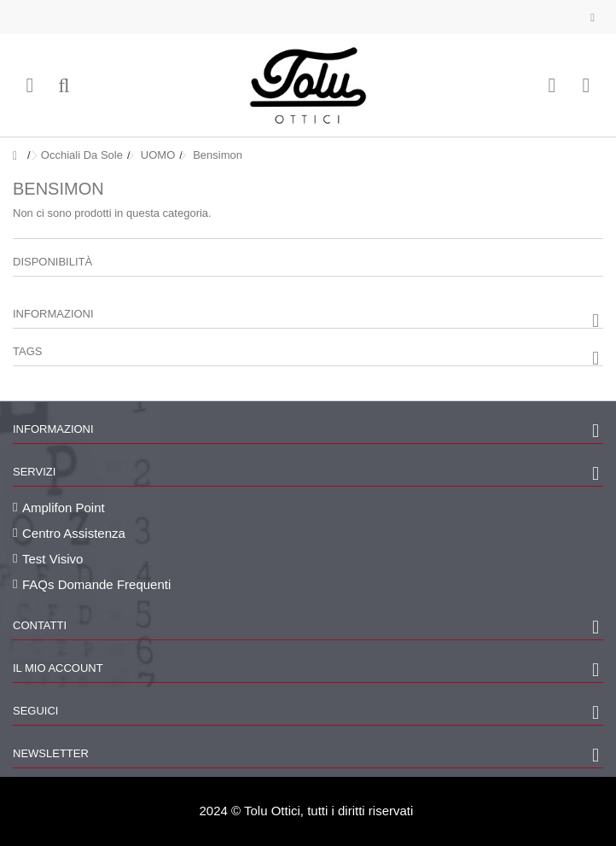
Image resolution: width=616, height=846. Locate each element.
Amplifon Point (64, 508)
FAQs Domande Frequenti (96, 584)
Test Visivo (52, 559)
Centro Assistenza (74, 533)
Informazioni (53, 314)
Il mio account (58, 668)
